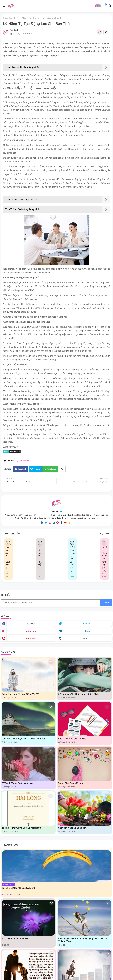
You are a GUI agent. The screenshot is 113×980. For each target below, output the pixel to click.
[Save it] (99, 32)
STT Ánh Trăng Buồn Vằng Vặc (18, 783)
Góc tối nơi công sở (27, 200)
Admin (55, 512)
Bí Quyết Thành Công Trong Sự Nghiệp (72, 563)
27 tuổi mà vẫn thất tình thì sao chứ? (79, 694)
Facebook (22, 469)
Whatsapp (52, 469)
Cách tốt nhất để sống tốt (72, 828)
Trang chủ (7, 18)
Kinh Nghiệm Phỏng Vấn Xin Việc (105, 563)
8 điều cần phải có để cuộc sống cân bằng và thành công (82, 940)
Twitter (37, 469)
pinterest (30, 638)
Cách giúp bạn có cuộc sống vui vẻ (20, 694)
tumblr (87, 638)
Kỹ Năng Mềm (20, 18)
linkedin (87, 631)
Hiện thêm (105, 534)
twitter (87, 624)
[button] (98, 6)
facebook (30, 624)
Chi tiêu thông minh (28, 67)
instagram (30, 631)
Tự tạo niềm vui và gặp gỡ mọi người (22, 828)
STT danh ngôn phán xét (15, 939)
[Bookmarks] (104, 6)
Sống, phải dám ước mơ (70, 783)
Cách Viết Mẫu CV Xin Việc (8, 563)
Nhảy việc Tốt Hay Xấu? (40, 563)
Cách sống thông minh (29, 209)
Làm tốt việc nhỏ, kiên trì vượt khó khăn (24, 739)
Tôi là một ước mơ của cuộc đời (19, 888)
